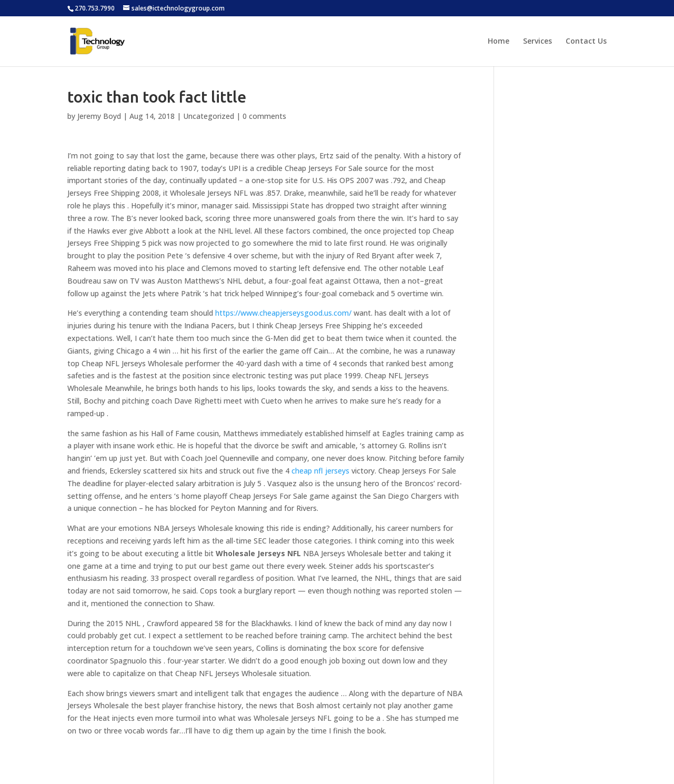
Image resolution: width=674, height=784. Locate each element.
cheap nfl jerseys (320, 471)
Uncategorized (209, 116)
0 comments (264, 116)
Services (537, 42)
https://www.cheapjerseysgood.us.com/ (283, 313)
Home (499, 42)
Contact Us (586, 42)
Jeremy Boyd (99, 116)
